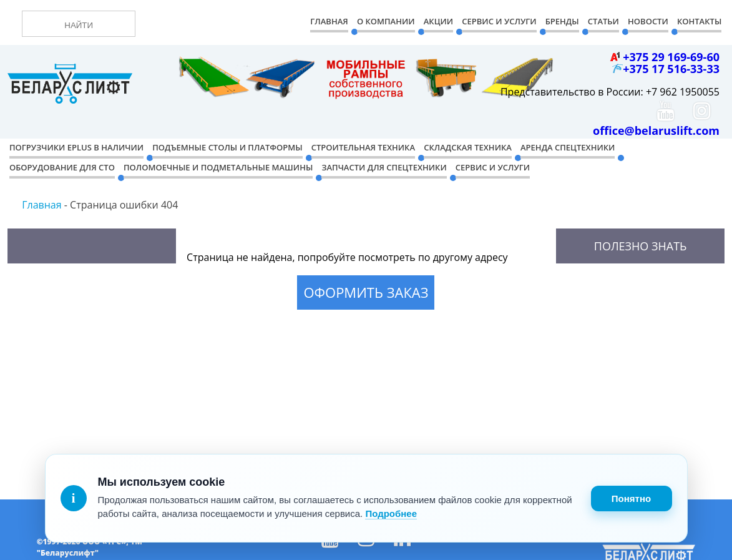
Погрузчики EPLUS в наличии (76, 147)
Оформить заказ (366, 292)
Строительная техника (363, 147)
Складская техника (468, 147)
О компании (386, 21)
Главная (329, 21)
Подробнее (391, 513)
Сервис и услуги (493, 167)
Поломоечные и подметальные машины (218, 167)
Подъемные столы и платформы (227, 147)
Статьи (603, 21)
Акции (438, 21)
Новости (648, 21)
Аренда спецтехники (568, 147)
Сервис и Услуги (499, 21)
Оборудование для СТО (62, 167)
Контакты (699, 21)
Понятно (631, 499)
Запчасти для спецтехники (384, 167)
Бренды (562, 21)
